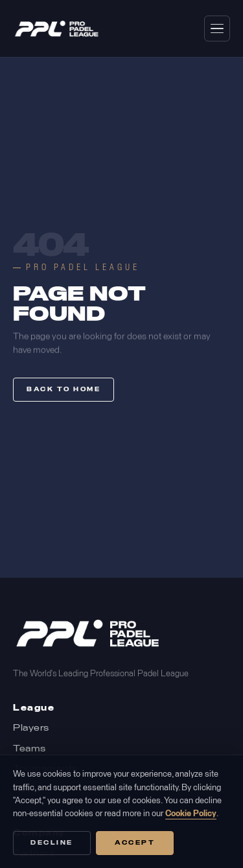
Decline (52, 843)
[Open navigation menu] (217, 29)
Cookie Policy (191, 814)
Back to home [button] (64, 390)
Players (31, 728)
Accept (135, 843)
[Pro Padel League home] (57, 29)
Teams (29, 749)
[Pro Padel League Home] (88, 634)
